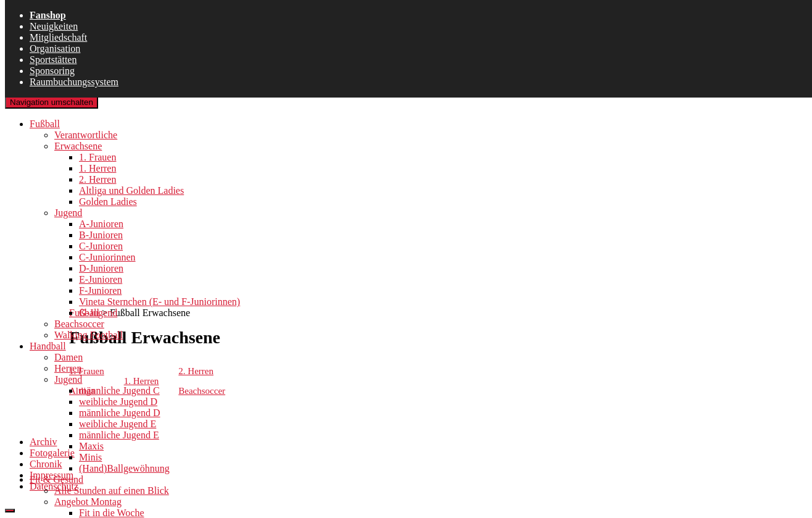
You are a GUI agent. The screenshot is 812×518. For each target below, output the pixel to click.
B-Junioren (101, 235)
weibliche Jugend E (118, 424)
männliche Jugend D (120, 413)
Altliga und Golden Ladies (131, 190)
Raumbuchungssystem (74, 82)
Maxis (91, 446)
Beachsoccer (79, 324)
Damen (68, 357)
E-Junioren (101, 279)
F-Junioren (100, 290)
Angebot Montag (88, 502)
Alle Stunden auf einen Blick (112, 491)
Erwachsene (78, 146)
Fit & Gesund (56, 479)
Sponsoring (52, 71)
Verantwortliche (86, 135)
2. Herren (97, 179)
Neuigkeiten (54, 26)
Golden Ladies (108, 202)
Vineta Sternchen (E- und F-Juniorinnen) (159, 302)
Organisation (55, 48)
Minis (90, 457)
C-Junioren (101, 246)
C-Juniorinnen (107, 257)
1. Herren (97, 168)
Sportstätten (53, 60)
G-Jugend (98, 313)
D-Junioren (101, 268)
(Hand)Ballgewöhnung (124, 468)
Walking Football (89, 335)
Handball (48, 346)
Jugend (68, 213)
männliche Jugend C (119, 391)
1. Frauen (97, 157)
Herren (68, 368)
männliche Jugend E (119, 435)
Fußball (45, 124)
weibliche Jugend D (118, 402)
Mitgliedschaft (58, 37)
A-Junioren (101, 224)
